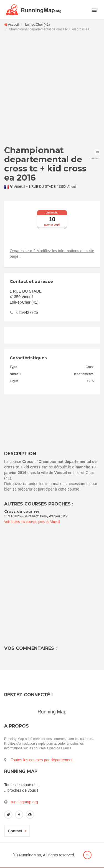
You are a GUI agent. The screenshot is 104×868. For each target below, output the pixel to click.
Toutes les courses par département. (42, 760)
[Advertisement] (52, 88)
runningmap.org (24, 802)
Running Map (52, 712)
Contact (17, 831)
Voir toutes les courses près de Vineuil (32, 522)
